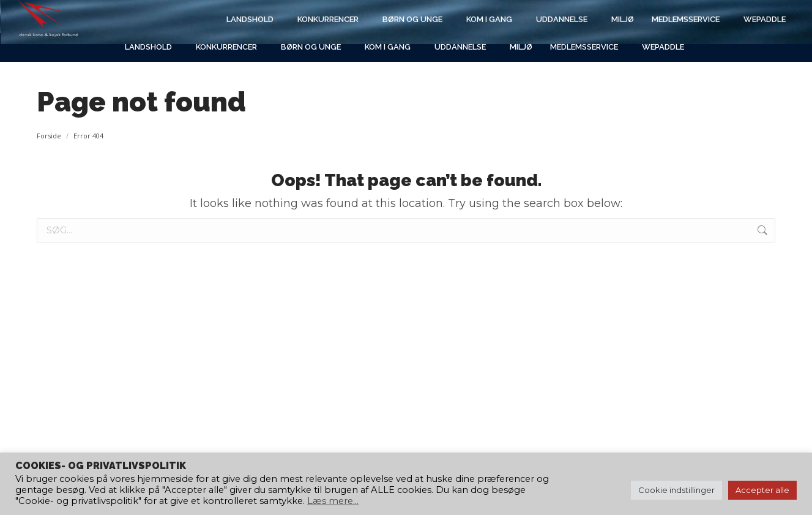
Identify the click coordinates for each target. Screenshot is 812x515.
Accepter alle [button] (762, 490)
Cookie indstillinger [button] (676, 490)
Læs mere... (333, 501)
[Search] (671, 17)
